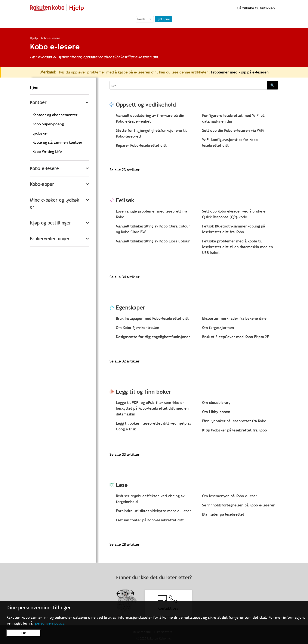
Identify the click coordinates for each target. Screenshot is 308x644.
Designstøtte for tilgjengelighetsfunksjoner (153, 337)
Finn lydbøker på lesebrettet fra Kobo (234, 421)
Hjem (35, 87)
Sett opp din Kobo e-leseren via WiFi (233, 130)
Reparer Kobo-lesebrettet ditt (141, 145)
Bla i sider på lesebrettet (223, 514)
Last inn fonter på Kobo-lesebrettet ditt (150, 520)
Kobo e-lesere (44, 168)
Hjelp (34, 38)
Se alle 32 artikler (124, 361)
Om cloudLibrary (216, 403)
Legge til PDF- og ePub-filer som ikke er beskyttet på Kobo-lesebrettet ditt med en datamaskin (152, 408)
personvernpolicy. (50, 623)
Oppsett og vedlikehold (146, 105)
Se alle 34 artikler (124, 277)
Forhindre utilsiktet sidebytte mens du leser (153, 511)
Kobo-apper (42, 184)
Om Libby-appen (216, 412)
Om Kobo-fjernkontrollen (138, 328)
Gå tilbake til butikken (255, 8)
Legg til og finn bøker (144, 392)
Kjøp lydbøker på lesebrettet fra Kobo (235, 430)
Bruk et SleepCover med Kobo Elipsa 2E (236, 337)
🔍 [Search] (272, 85)
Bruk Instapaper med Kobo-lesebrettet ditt (152, 318)
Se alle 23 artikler (124, 170)
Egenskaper (131, 307)
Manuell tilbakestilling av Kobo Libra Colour (153, 241)
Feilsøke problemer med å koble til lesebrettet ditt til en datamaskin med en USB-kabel (238, 247)
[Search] (188, 85)
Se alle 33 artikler (124, 454)
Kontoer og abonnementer (55, 115)
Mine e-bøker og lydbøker (55, 204)
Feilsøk (125, 200)
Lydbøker (40, 133)
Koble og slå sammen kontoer (57, 142)
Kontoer (38, 102)
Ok (24, 633)
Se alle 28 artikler (124, 544)
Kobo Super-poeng (48, 124)
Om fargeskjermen (218, 328)
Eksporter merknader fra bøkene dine (234, 318)
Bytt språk (163, 19)
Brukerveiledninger (50, 239)
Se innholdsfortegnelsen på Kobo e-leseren (239, 505)
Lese (122, 485)
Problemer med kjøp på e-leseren (240, 72)
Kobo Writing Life (47, 152)
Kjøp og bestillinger (50, 223)
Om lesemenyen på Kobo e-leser (230, 496)
